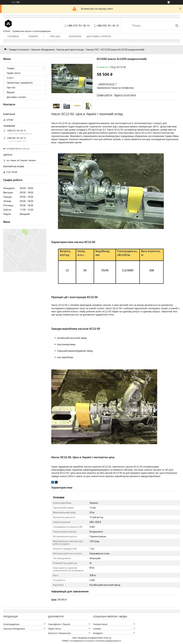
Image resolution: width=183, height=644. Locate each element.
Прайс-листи (14, 73)
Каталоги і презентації (59, 633)
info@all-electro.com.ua (18, 149)
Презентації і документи (20, 83)
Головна (13, 36)
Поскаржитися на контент (82, 641)
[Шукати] (177, 26)
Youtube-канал (100, 624)
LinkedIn (97, 629)
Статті (10, 78)
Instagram (98, 633)
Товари (33, 36)
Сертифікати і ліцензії (59, 624)
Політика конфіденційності (108, 641)
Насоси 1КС (92, 50)
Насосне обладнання (43, 50)
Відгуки (11, 92)
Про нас (55, 36)
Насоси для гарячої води (70, 50)
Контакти (75, 36)
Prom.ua (107, 638)
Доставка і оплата (99, 36)
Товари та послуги (19, 50)
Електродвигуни (11, 624)
